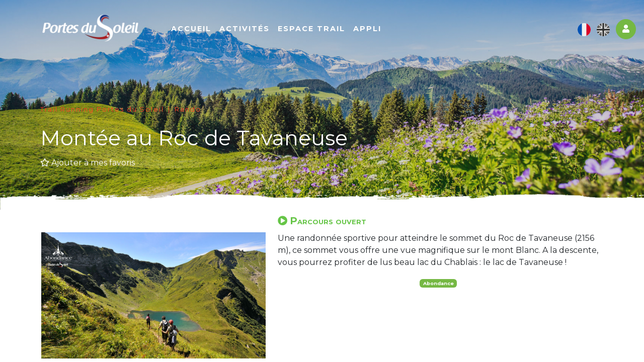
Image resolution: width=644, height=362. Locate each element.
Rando (188, 109)
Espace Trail (311, 29)
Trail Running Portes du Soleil (102, 109)
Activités (245, 29)
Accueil (191, 29)
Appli (367, 29)
